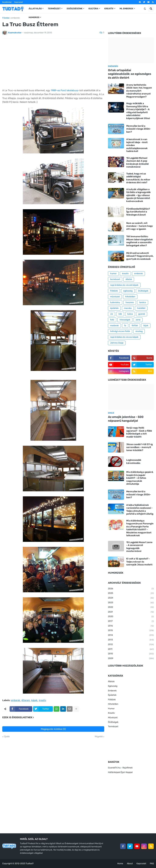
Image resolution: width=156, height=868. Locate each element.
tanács (143, 302)
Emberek (112, 691)
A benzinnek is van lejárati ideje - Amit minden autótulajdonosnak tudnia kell (137, 145)
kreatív (43, 700)
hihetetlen (130, 297)
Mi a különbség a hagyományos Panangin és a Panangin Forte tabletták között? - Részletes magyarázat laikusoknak (140, 528)
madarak (114, 325)
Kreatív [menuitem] (109, 9)
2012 (131, 645)
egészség (128, 291)
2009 (131, 659)
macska (128, 308)
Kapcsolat (19, 2)
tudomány (115, 302)
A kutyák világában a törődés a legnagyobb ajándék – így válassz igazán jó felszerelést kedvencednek (138, 195)
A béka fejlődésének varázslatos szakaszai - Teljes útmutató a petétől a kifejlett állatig (140, 510)
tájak (146, 325)
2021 (131, 612)
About (130, 864)
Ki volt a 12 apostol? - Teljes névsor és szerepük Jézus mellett (139, 562)
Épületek (112, 695)
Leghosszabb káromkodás (134, 462)
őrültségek (143, 291)
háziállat (141, 308)
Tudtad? (30, 864)
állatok (129, 279)
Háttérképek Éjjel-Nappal (120, 772)
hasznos (130, 302)
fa (125, 325)
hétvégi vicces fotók (120, 331)
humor (113, 273)
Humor (111, 709)
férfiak (135, 325)
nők (120, 314)
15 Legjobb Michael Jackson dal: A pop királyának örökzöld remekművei (137, 162)
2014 (131, 635)
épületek (114, 308)
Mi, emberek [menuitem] (126, 9)
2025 (131, 593)
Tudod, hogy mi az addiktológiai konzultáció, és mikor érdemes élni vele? (138, 178)
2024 (131, 598)
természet (115, 279)
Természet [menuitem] (54, 9)
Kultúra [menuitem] (93, 9)
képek (34, 700)
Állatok (111, 681)
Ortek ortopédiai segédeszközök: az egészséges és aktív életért (130, 74)
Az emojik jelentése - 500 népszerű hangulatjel (126, 419)
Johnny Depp (117, 343)
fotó (112, 320)
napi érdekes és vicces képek (124, 337)
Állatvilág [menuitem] (35, 9)
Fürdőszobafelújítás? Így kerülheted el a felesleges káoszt (138, 212)
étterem (26, 700)
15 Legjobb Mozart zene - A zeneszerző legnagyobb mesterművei (139, 547)
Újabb (7, 737)
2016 (131, 626)
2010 (131, 654)
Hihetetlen (113, 704)
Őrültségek (113, 722)
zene (138, 320)
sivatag (139, 331)
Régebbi (99, 737)
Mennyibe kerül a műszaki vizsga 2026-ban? (139, 129)
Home (120, 864)
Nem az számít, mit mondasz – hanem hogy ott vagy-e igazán (140, 226)
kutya (130, 314)
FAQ (152, 864)
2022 (131, 607)
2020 (131, 617)
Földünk (114, 291)
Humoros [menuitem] (34, 17)
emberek (15, 18)
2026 (131, 589)
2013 (131, 640)
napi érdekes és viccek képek (124, 285)
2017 (131, 621)
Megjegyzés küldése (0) (53, 729)
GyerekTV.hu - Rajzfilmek (120, 768)
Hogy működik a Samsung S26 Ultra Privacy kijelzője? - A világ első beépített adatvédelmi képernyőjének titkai (138, 111)
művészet (115, 297)
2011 (131, 649)
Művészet (113, 718)
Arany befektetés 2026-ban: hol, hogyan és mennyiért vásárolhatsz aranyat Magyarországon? (139, 91)
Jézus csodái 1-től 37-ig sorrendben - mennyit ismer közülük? (139, 447)
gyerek (142, 314)
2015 (131, 631)
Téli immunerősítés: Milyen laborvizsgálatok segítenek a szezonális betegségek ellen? (140, 241)
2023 (131, 603)
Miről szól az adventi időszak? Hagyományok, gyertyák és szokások (140, 256)
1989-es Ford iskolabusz (65, 90)
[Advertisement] (53, 63)
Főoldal (6, 18)
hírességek (125, 320)
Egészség (113, 686)
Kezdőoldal (7, 2)
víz (112, 314)
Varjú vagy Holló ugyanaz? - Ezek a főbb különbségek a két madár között (139, 432)
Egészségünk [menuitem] (75, 9)
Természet (113, 727)
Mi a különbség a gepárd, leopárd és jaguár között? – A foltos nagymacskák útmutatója (140, 478)
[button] (145, 9)
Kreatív (111, 713)
